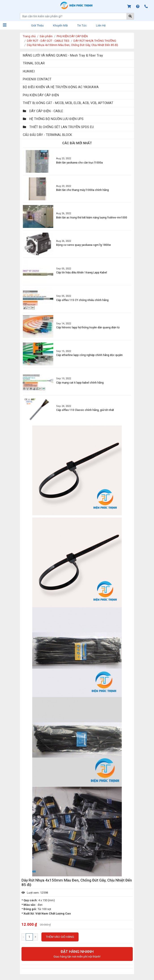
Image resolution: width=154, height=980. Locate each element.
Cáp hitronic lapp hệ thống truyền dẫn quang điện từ (88, 327)
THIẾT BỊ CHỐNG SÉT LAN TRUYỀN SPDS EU (58, 127)
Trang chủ (29, 36)
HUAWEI (29, 71)
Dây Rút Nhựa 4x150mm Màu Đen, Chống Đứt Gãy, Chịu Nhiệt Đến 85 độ (72, 45)
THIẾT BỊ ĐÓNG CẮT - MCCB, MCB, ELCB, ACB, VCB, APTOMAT (68, 103)
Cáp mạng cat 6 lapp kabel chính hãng (80, 383)
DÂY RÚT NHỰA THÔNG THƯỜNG (95, 41)
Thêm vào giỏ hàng (60, 937)
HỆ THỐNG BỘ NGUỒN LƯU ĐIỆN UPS (53, 119)
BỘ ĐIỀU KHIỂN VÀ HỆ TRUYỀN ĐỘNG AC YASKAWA (61, 87)
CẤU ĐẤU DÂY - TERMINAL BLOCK (47, 135)
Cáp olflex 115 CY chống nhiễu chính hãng (82, 300)
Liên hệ (101, 25)
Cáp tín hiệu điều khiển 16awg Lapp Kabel (82, 273)
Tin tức (82, 25)
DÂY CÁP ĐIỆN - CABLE (43, 111)
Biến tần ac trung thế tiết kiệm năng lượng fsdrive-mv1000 (92, 218)
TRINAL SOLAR (34, 63)
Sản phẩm (46, 36)
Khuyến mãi (60, 25)
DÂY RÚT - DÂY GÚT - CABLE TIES (48, 41)
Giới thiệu (37, 25)
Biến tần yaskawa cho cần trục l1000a (79, 163)
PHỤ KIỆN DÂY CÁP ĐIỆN (72, 36)
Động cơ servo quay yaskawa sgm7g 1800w (83, 245)
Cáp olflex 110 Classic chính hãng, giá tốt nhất (85, 410)
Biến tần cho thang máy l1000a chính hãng (82, 190)
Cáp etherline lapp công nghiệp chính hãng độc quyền (89, 355)
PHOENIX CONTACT (37, 79)
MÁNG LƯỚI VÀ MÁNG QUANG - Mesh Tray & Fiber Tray (63, 55)
